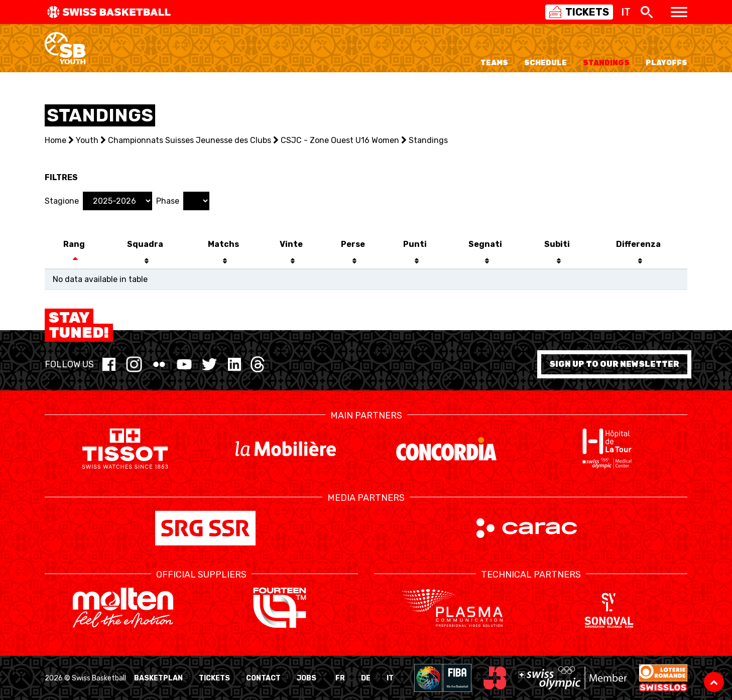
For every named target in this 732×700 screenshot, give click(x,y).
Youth (87, 140)
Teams (494, 63)
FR (340, 678)
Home (55, 140)
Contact (263, 678)
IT (390, 678)
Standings (606, 63)
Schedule (545, 63)
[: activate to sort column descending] (74, 262)
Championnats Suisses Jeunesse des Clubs (190, 140)
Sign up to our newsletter (614, 364)
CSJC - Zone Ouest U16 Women (340, 140)
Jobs (307, 678)
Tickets (214, 678)
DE (366, 678)
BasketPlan (158, 678)
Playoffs (666, 63)
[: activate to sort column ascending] (557, 262)
